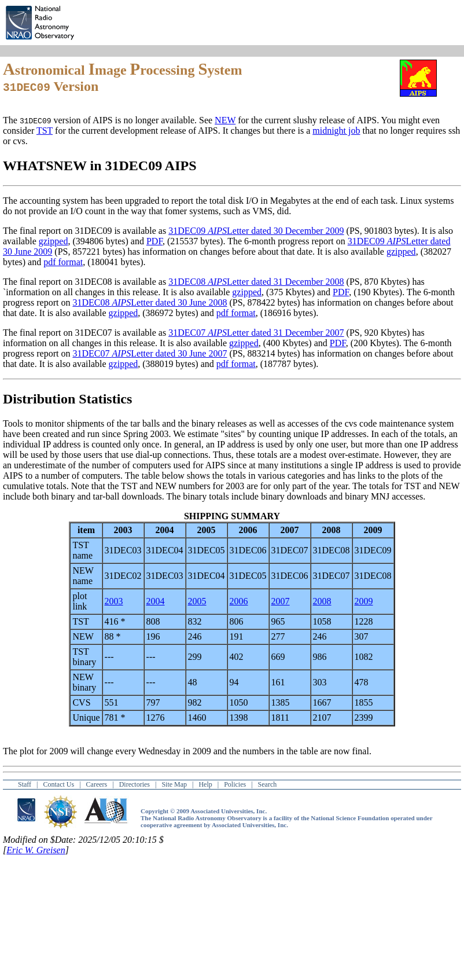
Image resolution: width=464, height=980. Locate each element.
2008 (322, 601)
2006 (239, 601)
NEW (225, 120)
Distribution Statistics (67, 399)
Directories (135, 784)
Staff (25, 784)
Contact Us (59, 784)
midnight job (336, 131)
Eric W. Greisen (36, 850)
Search (268, 784)
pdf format (63, 262)
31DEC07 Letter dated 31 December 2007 (256, 333)
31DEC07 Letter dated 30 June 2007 (150, 353)
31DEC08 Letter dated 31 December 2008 (256, 282)
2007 (281, 601)
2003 (114, 601)
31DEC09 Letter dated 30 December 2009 (256, 231)
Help (205, 784)
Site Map (174, 784)
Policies (235, 784)
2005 (197, 601)
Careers (97, 784)
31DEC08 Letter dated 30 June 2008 (150, 302)
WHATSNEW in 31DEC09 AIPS (100, 166)
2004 (156, 601)
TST (45, 131)
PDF (154, 241)
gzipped (54, 241)
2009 (364, 601)
